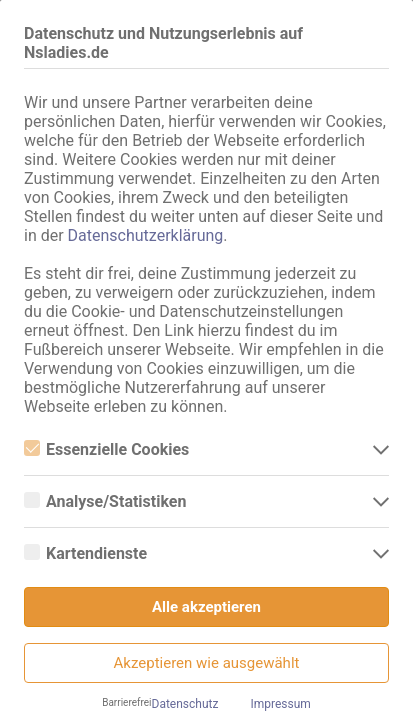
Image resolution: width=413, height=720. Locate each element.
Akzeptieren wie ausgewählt (207, 663)
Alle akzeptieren (206, 607)
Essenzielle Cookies (106, 449)
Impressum (280, 704)
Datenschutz (185, 704)
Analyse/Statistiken (105, 501)
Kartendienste (85, 553)
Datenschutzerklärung (146, 235)
